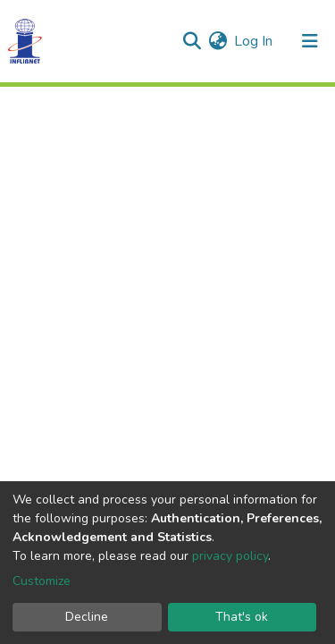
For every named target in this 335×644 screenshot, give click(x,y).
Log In (254, 41)
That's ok (242, 617)
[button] (218, 41)
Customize (42, 581)
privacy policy (230, 556)
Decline (87, 617)
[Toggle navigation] (310, 41)
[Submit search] (192, 41)
